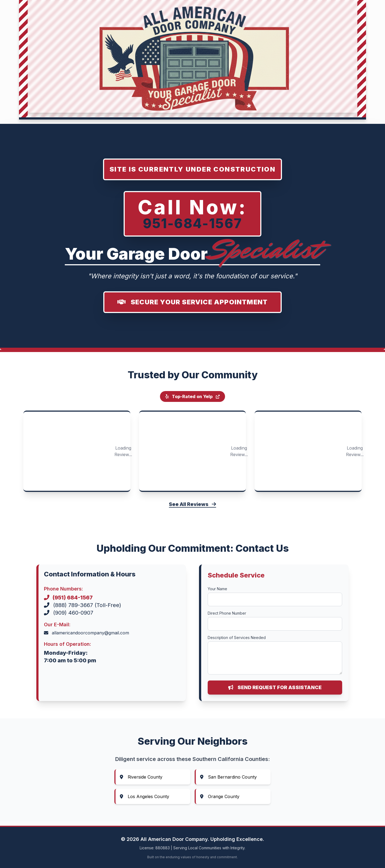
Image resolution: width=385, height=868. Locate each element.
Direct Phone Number (227, 613)
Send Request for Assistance (275, 687)
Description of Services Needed (237, 638)
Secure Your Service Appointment (193, 302)
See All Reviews (193, 504)
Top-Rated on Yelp (193, 397)
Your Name (217, 589)
